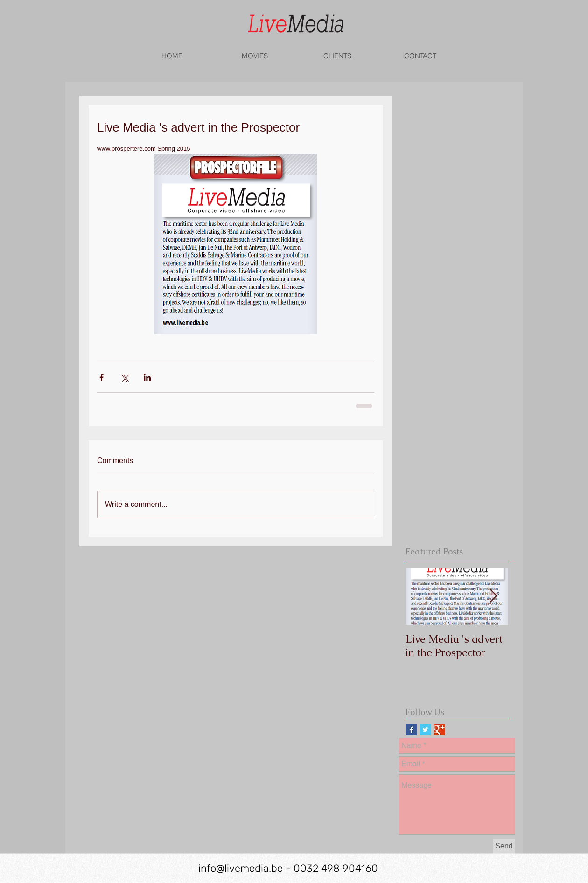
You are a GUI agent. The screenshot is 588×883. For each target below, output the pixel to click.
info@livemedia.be (241, 868)
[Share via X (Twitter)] (124, 377)
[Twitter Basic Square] (425, 730)
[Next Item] (493, 596)
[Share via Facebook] (101, 377)
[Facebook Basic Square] (411, 730)
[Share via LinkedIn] (147, 377)
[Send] (504, 846)
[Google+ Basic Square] (439, 730)
